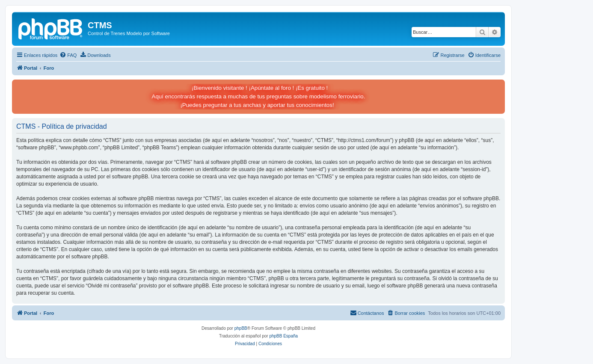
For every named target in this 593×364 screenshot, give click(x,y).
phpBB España (283, 336)
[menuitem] (68, 55)
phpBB (241, 328)
